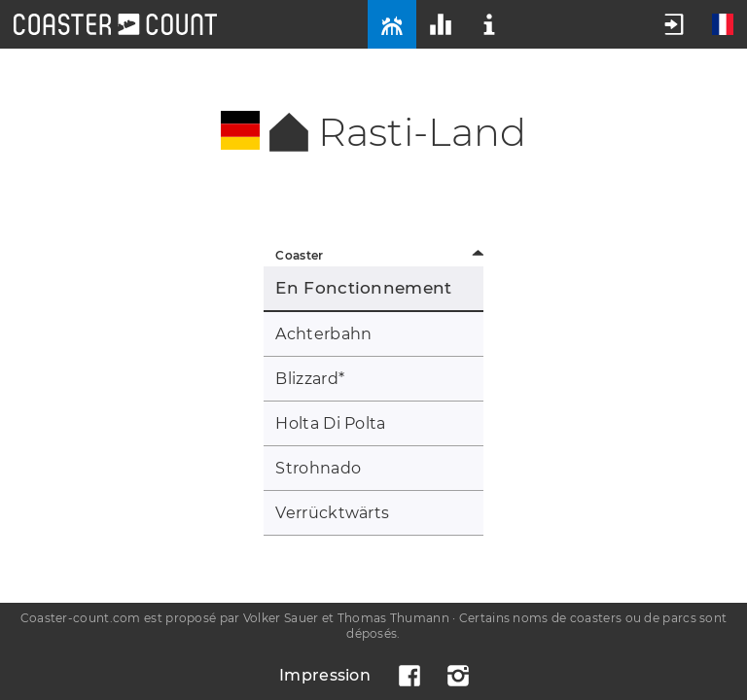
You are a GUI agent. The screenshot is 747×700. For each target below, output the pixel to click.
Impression (325, 675)
